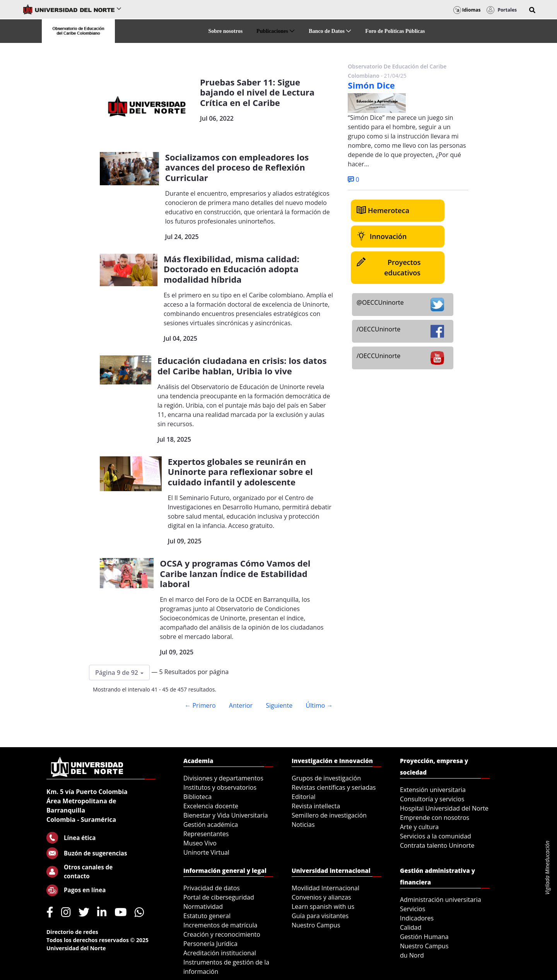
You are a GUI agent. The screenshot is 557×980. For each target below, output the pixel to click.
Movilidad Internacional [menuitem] (325, 888)
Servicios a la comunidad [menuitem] (436, 836)
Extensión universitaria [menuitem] (433, 790)
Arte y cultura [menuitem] (419, 827)
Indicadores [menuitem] (417, 918)
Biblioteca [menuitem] (197, 797)
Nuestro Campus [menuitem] (316, 925)
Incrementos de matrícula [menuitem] (220, 925)
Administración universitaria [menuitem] (441, 900)
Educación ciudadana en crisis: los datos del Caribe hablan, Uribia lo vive (242, 365)
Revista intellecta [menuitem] (316, 806)
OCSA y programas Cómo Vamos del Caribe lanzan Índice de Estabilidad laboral (235, 573)
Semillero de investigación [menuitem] (329, 815)
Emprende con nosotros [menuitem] (435, 818)
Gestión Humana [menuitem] (424, 937)
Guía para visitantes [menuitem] (320, 916)
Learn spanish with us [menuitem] (323, 907)
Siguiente (279, 705)
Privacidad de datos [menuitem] (212, 888)
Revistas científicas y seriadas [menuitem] (334, 787)
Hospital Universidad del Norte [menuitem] (444, 808)
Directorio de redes (72, 932)
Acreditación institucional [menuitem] (220, 953)
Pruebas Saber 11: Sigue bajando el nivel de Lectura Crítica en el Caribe (257, 92)
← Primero (200, 705)
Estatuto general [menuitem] (207, 916)
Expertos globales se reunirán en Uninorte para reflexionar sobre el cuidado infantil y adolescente (240, 472)
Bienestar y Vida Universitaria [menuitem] (226, 815)
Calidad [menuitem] (411, 927)
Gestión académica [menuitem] (211, 825)
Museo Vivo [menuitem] (200, 843)
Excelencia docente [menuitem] (211, 806)
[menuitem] (226, 31)
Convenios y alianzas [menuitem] (321, 897)
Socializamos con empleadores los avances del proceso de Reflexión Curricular (237, 167)
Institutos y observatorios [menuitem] (220, 787)
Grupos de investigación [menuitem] (326, 778)
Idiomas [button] (467, 10)
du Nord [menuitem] (412, 955)
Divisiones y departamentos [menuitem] (223, 778)
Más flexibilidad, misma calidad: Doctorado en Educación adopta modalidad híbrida (232, 269)
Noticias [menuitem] (303, 825)
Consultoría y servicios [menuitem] (432, 799)
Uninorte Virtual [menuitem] (206, 852)
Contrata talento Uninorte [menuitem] (437, 845)
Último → (319, 705)
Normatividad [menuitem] (203, 907)
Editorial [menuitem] (304, 797)
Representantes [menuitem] (206, 834)
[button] (532, 10)
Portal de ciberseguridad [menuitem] (219, 897)
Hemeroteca (383, 210)
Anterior (241, 705)
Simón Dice (371, 85)
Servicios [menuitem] (413, 909)
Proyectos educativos (389, 267)
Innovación (382, 236)
